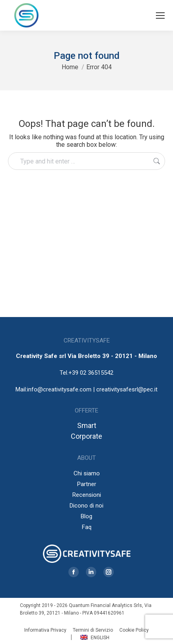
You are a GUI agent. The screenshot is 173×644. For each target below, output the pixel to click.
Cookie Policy (134, 630)
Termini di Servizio (93, 630)
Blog (86, 516)
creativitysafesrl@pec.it (127, 389)
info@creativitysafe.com (59, 389)
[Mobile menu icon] (160, 16)
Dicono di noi (86, 506)
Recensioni (87, 495)
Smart (87, 425)
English (95, 638)
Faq (87, 527)
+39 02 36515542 (91, 373)
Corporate (86, 436)
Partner (87, 484)
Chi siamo (87, 473)
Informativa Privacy (45, 630)
